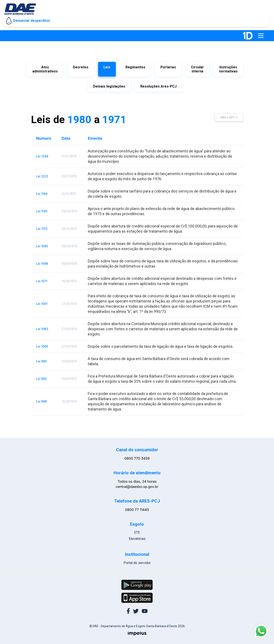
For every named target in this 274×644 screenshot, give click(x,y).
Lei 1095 (42, 244)
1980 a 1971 (229, 115)
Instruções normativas (228, 69)
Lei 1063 (42, 327)
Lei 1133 (42, 226)
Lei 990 (42, 359)
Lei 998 (42, 399)
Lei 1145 (42, 209)
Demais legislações (109, 85)
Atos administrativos (45, 69)
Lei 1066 (42, 344)
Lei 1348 (42, 154)
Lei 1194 (42, 192)
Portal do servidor (137, 561)
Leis (107, 67)
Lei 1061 (42, 302)
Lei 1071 (42, 279)
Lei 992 (42, 377)
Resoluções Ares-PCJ (158, 85)
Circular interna (197, 69)
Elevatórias (137, 537)
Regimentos (135, 67)
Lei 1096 (42, 261)
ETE (137, 530)
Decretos (81, 67)
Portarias (168, 67)
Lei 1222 (42, 174)
